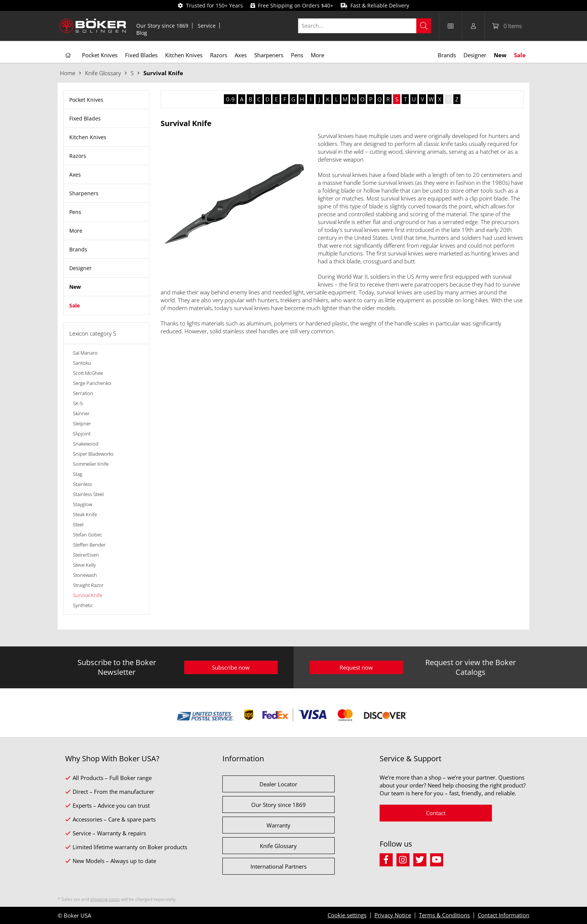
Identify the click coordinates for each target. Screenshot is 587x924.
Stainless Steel (88, 494)
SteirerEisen (86, 555)
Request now (356, 667)
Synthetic (83, 605)
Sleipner (82, 423)
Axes (75, 175)
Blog (142, 33)
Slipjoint (82, 434)
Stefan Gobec (88, 535)
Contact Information (504, 915)
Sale (74, 305)
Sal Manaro (85, 353)
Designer (80, 268)
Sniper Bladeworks (93, 454)
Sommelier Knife (91, 464)
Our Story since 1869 (162, 26)
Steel (78, 524)
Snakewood (86, 444)
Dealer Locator (278, 784)
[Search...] (365, 26)
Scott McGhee (88, 373)
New (75, 287)
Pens (75, 212)
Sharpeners (84, 193)
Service (207, 26)
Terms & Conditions (444, 915)
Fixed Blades (85, 118)
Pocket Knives (86, 100)
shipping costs (105, 899)
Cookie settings (347, 915)
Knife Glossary (278, 846)
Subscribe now (231, 667)
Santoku (82, 363)
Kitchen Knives (88, 137)
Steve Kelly (84, 565)
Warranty (279, 825)
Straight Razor (88, 585)
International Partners (279, 866)
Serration (83, 393)
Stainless (83, 484)
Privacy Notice (393, 915)
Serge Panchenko (92, 383)
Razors (78, 156)
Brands (78, 249)
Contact (436, 813)
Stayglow (83, 504)
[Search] (424, 26)
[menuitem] (162, 26)
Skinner (81, 413)
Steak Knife (85, 514)
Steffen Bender (89, 545)
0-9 (230, 99)
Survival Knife (88, 595)
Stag (78, 474)
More (76, 231)
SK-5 (78, 403)
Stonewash (85, 575)
